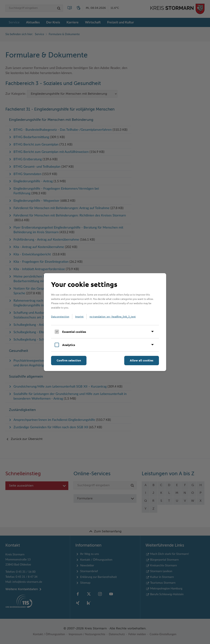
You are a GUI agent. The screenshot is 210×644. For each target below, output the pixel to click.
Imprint (79, 316)
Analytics (69, 345)
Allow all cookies (142, 360)
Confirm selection (69, 360)
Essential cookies (74, 332)
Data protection (60, 316)
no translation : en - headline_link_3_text (113, 316)
